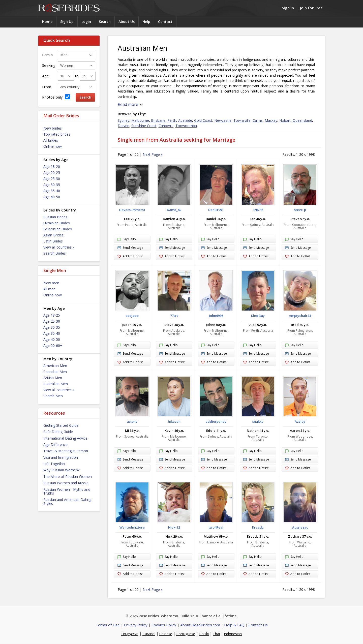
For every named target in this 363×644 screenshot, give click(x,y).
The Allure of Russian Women (68, 477)
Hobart (285, 120)
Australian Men (56, 384)
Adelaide (185, 120)
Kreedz (258, 527)
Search (105, 22)
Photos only (56, 97)
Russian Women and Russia (66, 483)
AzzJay (300, 421)
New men (51, 283)
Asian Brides (53, 235)
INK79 (258, 210)
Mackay (271, 120)
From (47, 87)
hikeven (174, 421)
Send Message (130, 248)
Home (47, 22)
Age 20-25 (52, 173)
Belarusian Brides (58, 229)
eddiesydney (216, 421)
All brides (51, 140)
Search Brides (55, 253)
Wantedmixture (132, 527)
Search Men (53, 396)
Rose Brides (69, 8)
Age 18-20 (52, 166)
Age (46, 76)
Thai (216, 634)
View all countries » (59, 247)
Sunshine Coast (144, 126)
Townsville (242, 120)
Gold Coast (203, 120)
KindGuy (258, 316)
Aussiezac (300, 527)
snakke (258, 421)
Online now (53, 146)
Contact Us (258, 625)
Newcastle (223, 120)
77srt (174, 316)
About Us (127, 22)
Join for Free (311, 8)
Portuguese (186, 634)
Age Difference (55, 444)
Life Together (54, 464)
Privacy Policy (136, 625)
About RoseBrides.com (200, 625)
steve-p (300, 210)
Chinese (166, 634)
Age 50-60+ (53, 345)
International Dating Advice (65, 438)
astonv (132, 421)
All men (49, 289)
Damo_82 (174, 210)
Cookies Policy (164, 625)
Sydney (124, 120)
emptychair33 (300, 316)
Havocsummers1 (132, 210)
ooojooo (132, 316)
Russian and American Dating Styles (67, 501)
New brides (53, 128)
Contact (165, 22)
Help (146, 22)
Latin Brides (53, 241)
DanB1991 (216, 210)
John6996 (216, 316)
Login (86, 22)
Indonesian (233, 634)
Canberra (166, 126)
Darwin (124, 126)
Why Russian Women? (61, 470)
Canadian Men (55, 372)
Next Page (153, 154)
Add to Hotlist (130, 256)
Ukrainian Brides (57, 223)
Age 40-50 (52, 197)
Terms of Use (108, 625)
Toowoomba (186, 126)
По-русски (130, 634)
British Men (53, 378)
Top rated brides (57, 134)
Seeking (49, 65)
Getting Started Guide (61, 425)
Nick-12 (174, 527)
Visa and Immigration (61, 457)
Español (149, 634)
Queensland (302, 120)
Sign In (288, 8)
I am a (47, 55)
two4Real (216, 527)
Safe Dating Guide (58, 432)
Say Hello (127, 239)
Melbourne (140, 120)
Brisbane (158, 120)
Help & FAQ (234, 625)
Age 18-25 (52, 315)
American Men (55, 366)
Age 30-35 (52, 185)
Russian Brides (55, 217)
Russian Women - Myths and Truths (67, 491)
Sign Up (67, 22)
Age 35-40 (52, 191)
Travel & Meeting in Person (66, 451)
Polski (204, 634)
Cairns (258, 120)
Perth (172, 120)
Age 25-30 (52, 179)
